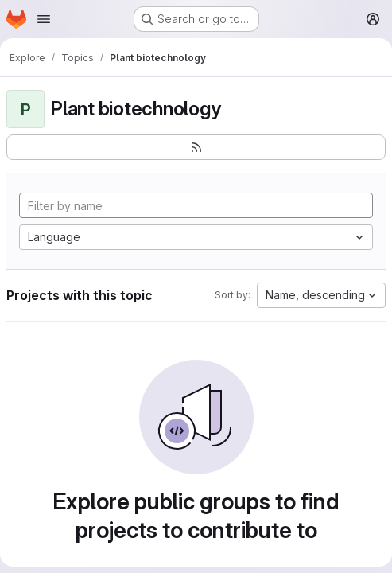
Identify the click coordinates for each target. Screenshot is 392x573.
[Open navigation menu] (44, 19)
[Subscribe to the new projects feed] (196, 147)
